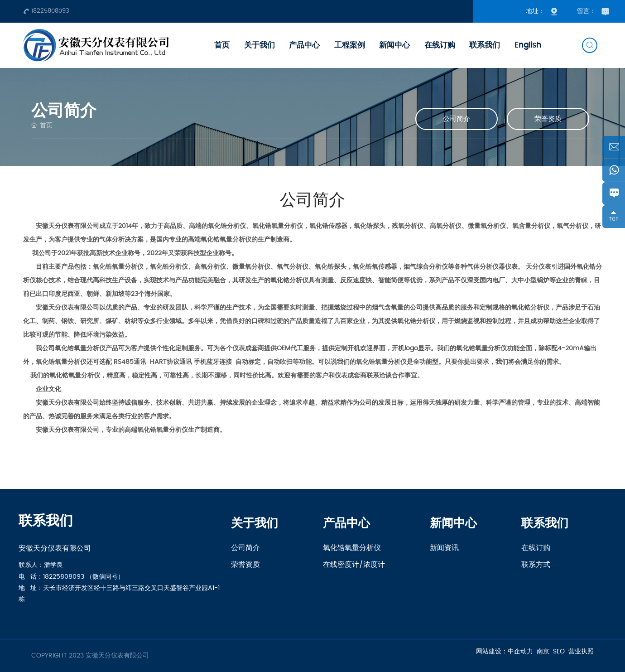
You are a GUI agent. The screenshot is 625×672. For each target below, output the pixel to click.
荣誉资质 (548, 119)
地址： (545, 11)
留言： (593, 11)
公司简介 (457, 119)
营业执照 (581, 652)
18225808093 (46, 11)
